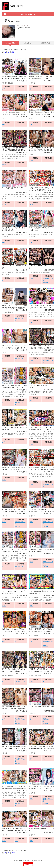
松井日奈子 (22, 156)
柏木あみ (48, 438)
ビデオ (4, 89)
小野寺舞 (12, 558)
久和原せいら (12, 394)
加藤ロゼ (47, 199)
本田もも (8, 396)
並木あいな (44, 434)
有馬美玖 (4, 83)
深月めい (50, 314)
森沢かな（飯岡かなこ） (39, 314)
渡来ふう (20, 154)
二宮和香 (17, 272)
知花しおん (11, 598)
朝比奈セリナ (6, 793)
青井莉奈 (38, 197)
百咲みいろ (33, 438)
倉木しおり (8, 197)
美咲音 (24, 392)
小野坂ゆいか (46, 272)
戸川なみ (44, 312)
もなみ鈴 (23, 272)
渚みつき (11, 556)
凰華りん (18, 194)
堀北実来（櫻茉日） (42, 392)
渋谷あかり (13, 560)
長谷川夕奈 (19, 558)
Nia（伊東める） (48, 317)
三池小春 (32, 272)
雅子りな (32, 317)
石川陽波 (14, 396)
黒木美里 (6, 600)
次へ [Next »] (9, 52)
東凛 (38, 438)
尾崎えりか (47, 598)
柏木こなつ (40, 474)
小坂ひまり (5, 194)
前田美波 (15, 197)
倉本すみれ (5, 159)
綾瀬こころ (39, 598)
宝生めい (4, 394)
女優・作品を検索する (28, 14)
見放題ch (45, 282)
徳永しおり (36, 434)
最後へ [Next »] (13, 52)
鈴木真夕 (38, 436)
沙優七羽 (18, 598)
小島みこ (11, 83)
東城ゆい (6, 558)
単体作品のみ (28, 43)
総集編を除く (46, 43)
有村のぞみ (22, 793)
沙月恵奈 (38, 194)
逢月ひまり (14, 793)
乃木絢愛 (20, 797)
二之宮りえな (40, 199)
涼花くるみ (5, 274)
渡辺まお (32, 352)
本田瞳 (19, 396)
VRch (16, 641)
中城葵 (42, 438)
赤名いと (4, 234)
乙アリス (32, 194)
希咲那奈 (44, 194)
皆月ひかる (8, 156)
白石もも (12, 159)
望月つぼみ (33, 474)
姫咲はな (44, 436)
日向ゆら (20, 394)
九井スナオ (5, 392)
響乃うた (32, 392)
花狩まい (32, 598)
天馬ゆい (4, 272)
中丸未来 (50, 194)
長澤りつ (4, 598)
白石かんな (36, 476)
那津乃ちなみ (12, 154)
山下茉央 (4, 434)
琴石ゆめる (39, 352)
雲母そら (4, 154)
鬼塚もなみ (18, 434)
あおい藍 (15, 156)
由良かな (38, 676)
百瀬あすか (39, 317)
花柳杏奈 (50, 434)
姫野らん (20, 560)
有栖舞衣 (12, 194)
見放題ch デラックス (48, 279)
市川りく (4, 312)
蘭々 (31, 434)
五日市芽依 (13, 797)
